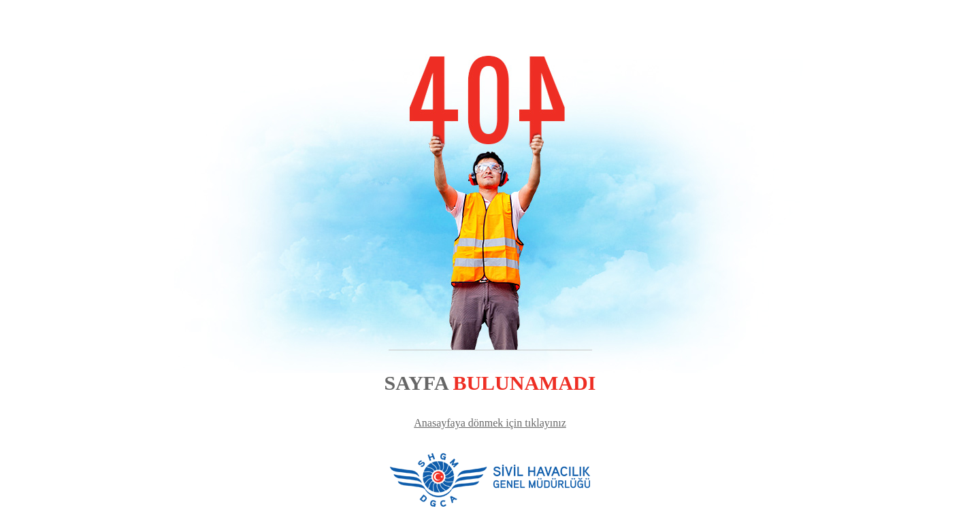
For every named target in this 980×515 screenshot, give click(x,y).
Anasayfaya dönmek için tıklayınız (490, 423)
